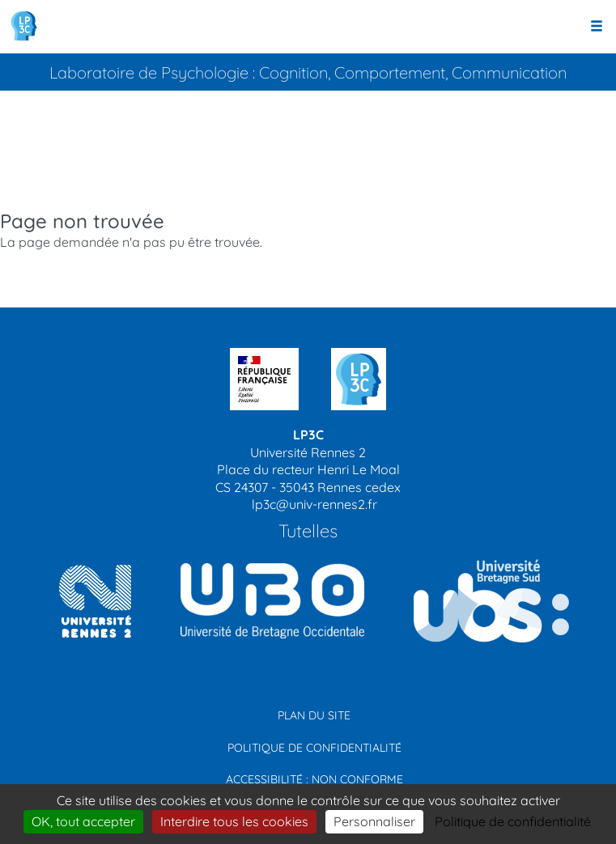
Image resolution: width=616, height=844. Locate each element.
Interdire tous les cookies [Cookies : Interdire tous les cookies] (234, 821)
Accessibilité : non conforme (314, 779)
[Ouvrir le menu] (597, 27)
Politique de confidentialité (314, 748)
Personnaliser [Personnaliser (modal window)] (374, 821)
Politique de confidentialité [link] (513, 821)
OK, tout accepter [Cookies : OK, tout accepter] (83, 821)
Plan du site (314, 715)
